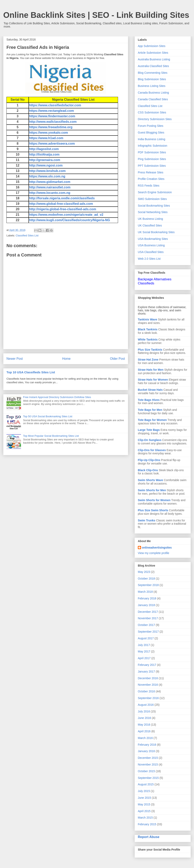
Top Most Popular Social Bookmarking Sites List (51, 436)
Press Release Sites (151, 172)
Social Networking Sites (153, 212)
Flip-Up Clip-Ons (149, 460)
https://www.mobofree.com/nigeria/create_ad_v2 (66, 215)
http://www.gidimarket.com (50, 182)
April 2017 (144, 658)
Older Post (117, 359)
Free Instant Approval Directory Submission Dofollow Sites (57, 397)
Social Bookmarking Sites (154, 206)
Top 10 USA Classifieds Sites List (31, 372)
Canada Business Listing (153, 93)
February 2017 (147, 665)
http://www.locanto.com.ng (50, 193)
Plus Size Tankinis (150, 350)
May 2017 (144, 651)
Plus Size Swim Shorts (153, 510)
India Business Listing (151, 139)
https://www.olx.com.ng (47, 176)
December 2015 (148, 758)
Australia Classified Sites (153, 66)
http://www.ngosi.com (46, 165)
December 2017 (148, 612)
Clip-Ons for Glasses (152, 450)
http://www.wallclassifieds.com (53, 122)
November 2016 (148, 685)
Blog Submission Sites (152, 79)
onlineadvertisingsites (157, 548)
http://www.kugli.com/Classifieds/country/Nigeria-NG (70, 220)
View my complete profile (153, 553)
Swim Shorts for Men (152, 490)
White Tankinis (148, 340)
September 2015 (148, 778)
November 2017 (148, 618)
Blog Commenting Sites (153, 73)
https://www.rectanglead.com (52, 111)
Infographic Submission (153, 146)
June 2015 (144, 798)
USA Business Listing (151, 245)
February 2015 (147, 824)
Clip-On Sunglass (150, 440)
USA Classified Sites (151, 252)
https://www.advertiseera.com (52, 144)
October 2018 (146, 579)
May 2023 (144, 572)
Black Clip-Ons (148, 470)
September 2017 (148, 632)
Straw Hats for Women (153, 380)
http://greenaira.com (45, 160)
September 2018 (148, 585)
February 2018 (147, 598)
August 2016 (146, 705)
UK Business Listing (150, 219)
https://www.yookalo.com (48, 133)
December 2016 (148, 678)
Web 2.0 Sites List (149, 259)
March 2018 (145, 592)
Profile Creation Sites (151, 179)
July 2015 (144, 791)
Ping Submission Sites (152, 159)
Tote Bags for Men (150, 410)
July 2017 (144, 645)
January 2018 (146, 605)
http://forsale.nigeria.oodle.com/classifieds (62, 198)
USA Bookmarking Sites (153, 239)
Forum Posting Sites (151, 126)
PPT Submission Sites (152, 166)
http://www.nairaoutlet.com (50, 187)
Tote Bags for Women (152, 420)
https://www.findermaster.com (52, 116)
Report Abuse (149, 837)
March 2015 (145, 818)
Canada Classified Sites (153, 99)
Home (66, 359)
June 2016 (144, 718)
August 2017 (146, 638)
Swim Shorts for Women (154, 500)
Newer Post (15, 359)
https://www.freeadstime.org (51, 127)
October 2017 (146, 625)
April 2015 (144, 811)
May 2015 (144, 804)
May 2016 (144, 725)
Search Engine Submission (155, 192)
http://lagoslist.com (44, 149)
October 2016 (146, 691)
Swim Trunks (147, 520)
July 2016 (144, 711)
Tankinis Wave (148, 319)
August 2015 (146, 784)
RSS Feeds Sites (149, 186)
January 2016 (146, 751)
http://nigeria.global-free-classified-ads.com (63, 209)
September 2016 (148, 698)
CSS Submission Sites (152, 112)
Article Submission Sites (153, 53)
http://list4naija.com (44, 154)
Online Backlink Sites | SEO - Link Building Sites (96, 15)
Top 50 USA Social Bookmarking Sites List (48, 416)
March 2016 (145, 738)
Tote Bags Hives (149, 400)
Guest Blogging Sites (151, 132)
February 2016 (147, 745)
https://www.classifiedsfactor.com (55, 105)
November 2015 (148, 764)
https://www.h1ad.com (46, 138)
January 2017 (146, 672)
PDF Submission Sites (152, 152)
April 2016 (144, 731)
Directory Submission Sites (155, 119)
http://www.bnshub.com (47, 171)
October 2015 (146, 771)
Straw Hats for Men (151, 370)
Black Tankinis (148, 329)
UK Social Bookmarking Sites (156, 232)
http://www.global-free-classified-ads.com (61, 204)
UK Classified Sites (150, 225)
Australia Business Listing (154, 59)
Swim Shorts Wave (150, 480)
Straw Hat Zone (148, 360)
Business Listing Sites (152, 86)
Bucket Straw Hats (150, 390)
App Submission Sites (152, 46)
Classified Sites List (27, 235)
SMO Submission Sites (152, 199)
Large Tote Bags (149, 430)
